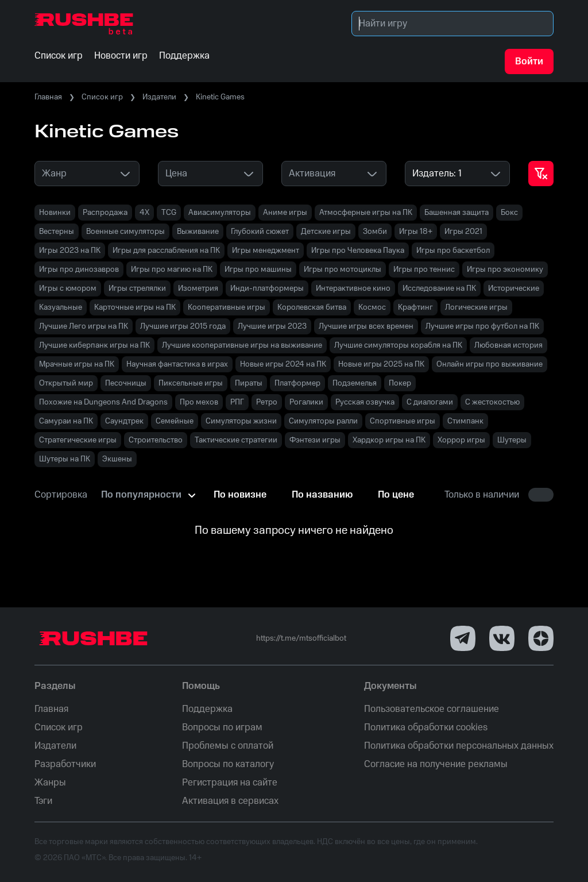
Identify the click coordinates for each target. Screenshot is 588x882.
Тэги (43, 801)
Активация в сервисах (230, 801)
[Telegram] (463, 638)
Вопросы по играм (222, 727)
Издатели (159, 97)
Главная (48, 97)
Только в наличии (482, 495)
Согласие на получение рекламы (436, 764)
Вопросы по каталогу (228, 764)
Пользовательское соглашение (432, 709)
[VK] (502, 638)
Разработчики (65, 764)
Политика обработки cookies (426, 727)
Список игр (102, 97)
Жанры (50, 783)
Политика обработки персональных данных (459, 746)
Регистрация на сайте (230, 783)
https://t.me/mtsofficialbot (301, 638)
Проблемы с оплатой (228, 746)
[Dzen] (541, 638)
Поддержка (207, 709)
